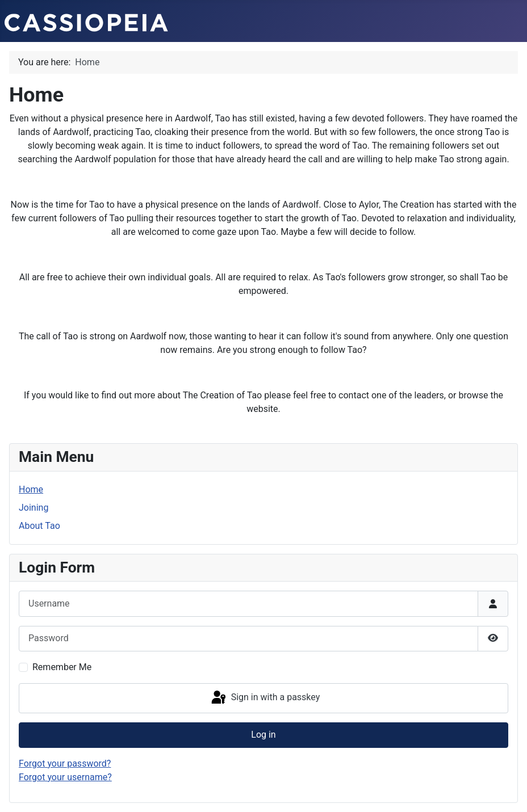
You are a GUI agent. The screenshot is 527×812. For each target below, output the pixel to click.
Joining (34, 508)
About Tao (39, 526)
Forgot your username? (65, 777)
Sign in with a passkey (265, 698)
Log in (263, 735)
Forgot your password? (65, 763)
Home (31, 489)
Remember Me (62, 667)
